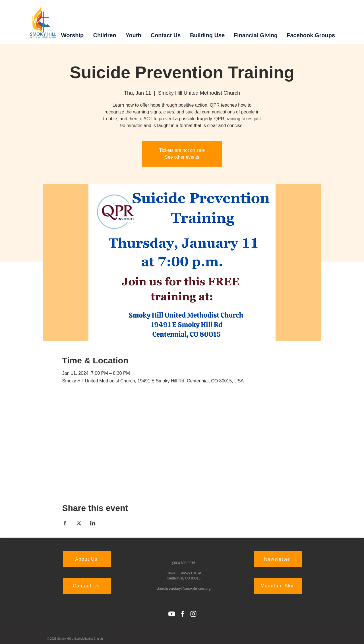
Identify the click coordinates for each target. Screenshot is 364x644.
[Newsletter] (278, 559)
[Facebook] (183, 614)
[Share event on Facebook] (65, 523)
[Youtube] (172, 614)
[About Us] (87, 559)
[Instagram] (193, 614)
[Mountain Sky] (278, 586)
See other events (182, 157)
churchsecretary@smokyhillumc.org (183, 589)
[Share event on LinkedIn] (93, 523)
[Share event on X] (79, 523)
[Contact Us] (87, 586)
